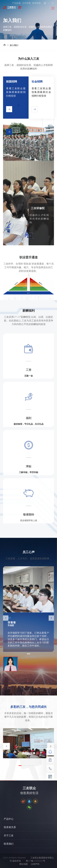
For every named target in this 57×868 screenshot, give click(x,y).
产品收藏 (16, 3)
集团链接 (36, 3)
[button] (51, 746)
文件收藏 (26, 3)
